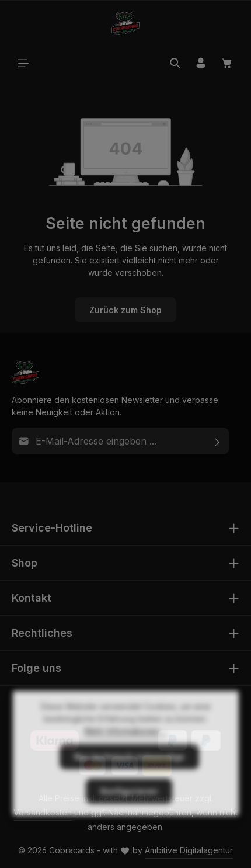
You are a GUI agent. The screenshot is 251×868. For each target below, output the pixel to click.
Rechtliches (42, 633)
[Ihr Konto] (201, 63)
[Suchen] (175, 63)
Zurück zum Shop (125, 310)
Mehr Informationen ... (126, 755)
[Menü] (23, 63)
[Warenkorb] (227, 63)
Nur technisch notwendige (129, 781)
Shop (25, 563)
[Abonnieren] (217, 441)
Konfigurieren (129, 815)
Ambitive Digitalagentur (189, 850)
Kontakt (32, 598)
